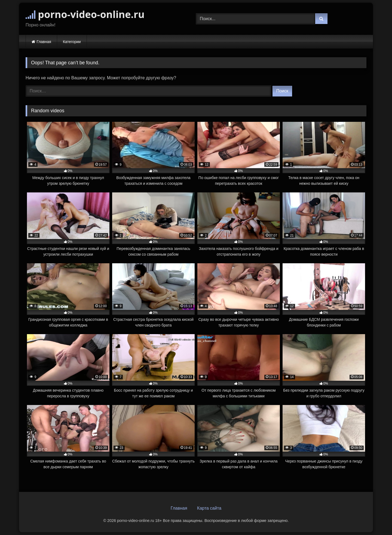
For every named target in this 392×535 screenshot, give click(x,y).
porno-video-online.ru (85, 14)
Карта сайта (209, 508)
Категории (72, 42)
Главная (44, 42)
